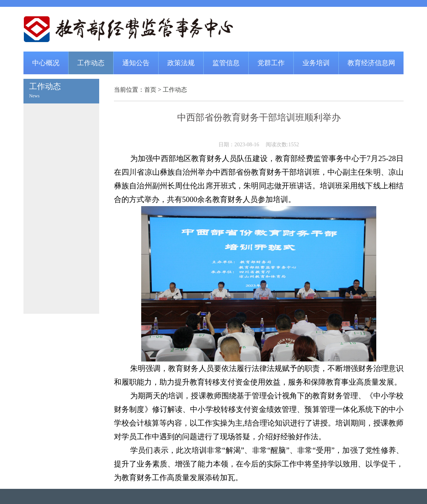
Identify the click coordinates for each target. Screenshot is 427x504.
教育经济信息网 (371, 63)
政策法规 (181, 63)
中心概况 (46, 63)
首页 (150, 90)
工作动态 (91, 63)
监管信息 (226, 63)
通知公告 (136, 63)
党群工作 (271, 63)
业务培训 (316, 63)
